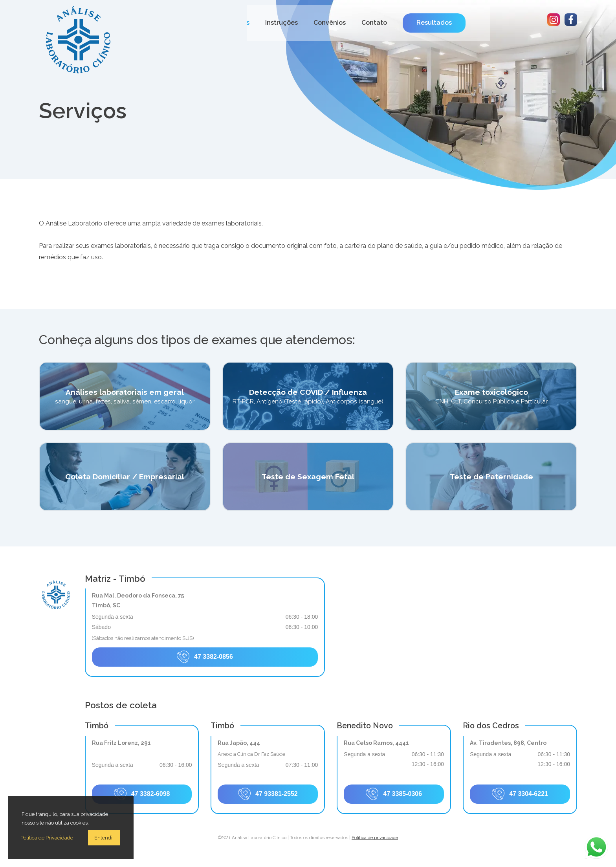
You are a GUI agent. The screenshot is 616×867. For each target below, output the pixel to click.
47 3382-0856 (205, 657)
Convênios (398, 23)
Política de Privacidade (47, 838)
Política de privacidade (375, 838)
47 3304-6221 (520, 794)
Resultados (502, 23)
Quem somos (256, 23)
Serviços (305, 23)
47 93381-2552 (268, 794)
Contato (443, 23)
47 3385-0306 (394, 794)
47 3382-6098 (142, 794)
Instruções (350, 23)
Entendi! (104, 838)
